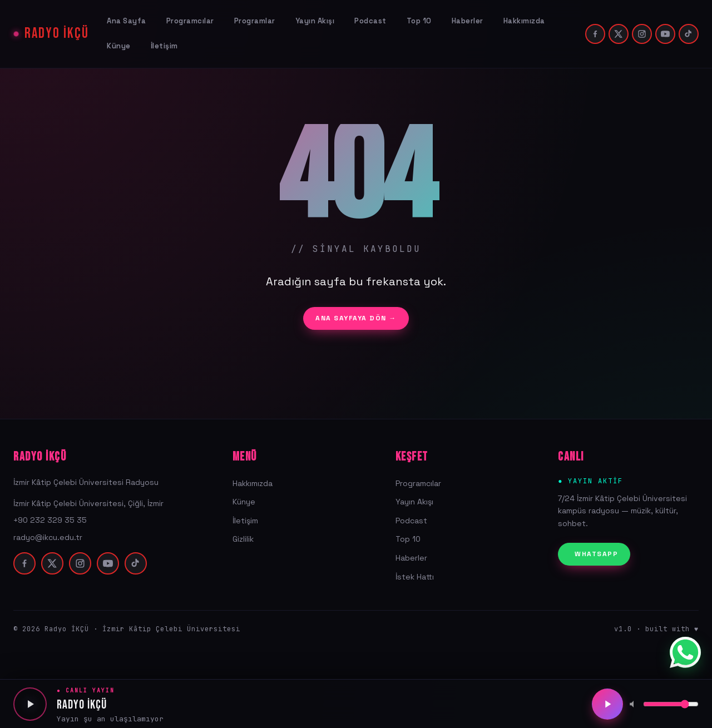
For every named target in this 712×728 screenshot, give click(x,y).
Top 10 (419, 21)
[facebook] (595, 34)
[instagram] (642, 34)
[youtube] (665, 34)
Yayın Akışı (315, 21)
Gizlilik (243, 539)
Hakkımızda (524, 21)
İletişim (164, 46)
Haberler (468, 21)
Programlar (255, 21)
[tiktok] (689, 34)
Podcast (370, 21)
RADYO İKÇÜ (57, 34)
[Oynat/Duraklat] (607, 704)
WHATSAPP (596, 554)
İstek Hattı (415, 577)
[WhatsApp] (685, 652)
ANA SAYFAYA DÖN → (356, 318)
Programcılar (190, 21)
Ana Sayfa (127, 21)
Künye (119, 46)
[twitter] (619, 34)
